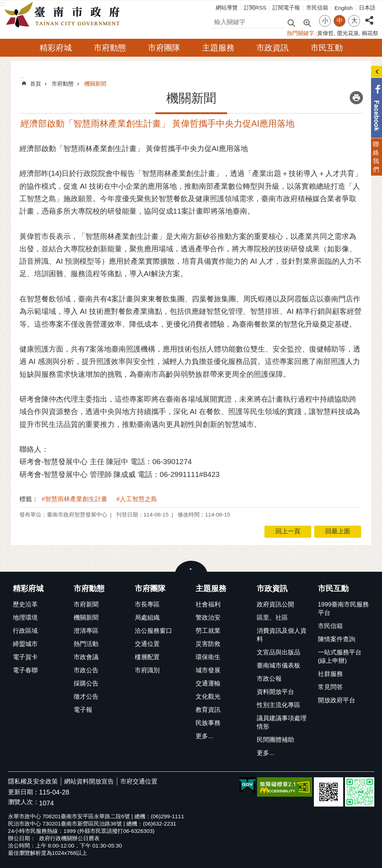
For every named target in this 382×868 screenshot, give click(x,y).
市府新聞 (86, 604)
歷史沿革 (25, 604)
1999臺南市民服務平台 (343, 609)
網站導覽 (227, 7)
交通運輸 (208, 683)
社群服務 (330, 674)
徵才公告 (86, 697)
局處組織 (147, 618)
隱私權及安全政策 (33, 781)
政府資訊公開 (275, 604)
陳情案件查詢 (337, 639)
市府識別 (147, 670)
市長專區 (147, 604)
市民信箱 (317, 7)
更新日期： (24, 792)
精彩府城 (56, 48)
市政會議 (86, 657)
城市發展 (208, 670)
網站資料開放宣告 (89, 781)
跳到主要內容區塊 (4, 4)
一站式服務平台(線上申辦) (340, 657)
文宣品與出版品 (279, 652)
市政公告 (86, 670)
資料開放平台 (275, 692)
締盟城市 (25, 644)
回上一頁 (288, 531)
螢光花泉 (348, 33)
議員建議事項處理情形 (282, 722)
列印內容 (356, 98)
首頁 (36, 84)
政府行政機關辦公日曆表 (69, 838)
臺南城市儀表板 (279, 666)
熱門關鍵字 (301, 33)
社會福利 (208, 604)
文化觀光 (208, 697)
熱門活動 (86, 644)
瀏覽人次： (24, 802)
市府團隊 (164, 48)
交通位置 (147, 644)
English (344, 8)
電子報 (83, 710)
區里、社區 (272, 618)
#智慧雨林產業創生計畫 (75, 499)
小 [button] (325, 21)
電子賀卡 (25, 657)
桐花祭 (370, 33)
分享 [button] (369, 16)
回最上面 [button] (338, 531)
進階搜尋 (307, 22)
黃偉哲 (325, 33)
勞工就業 (208, 631)
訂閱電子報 (286, 7)
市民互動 (327, 48)
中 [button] (340, 21)
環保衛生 (208, 657)
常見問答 (330, 687)
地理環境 (25, 618)
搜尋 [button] (291, 22)
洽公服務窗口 (153, 631)
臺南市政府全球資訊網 (64, 15)
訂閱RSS (255, 7)
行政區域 (25, 631)
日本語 (367, 7)
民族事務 (208, 723)
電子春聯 (25, 670)
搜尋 (218, 21)
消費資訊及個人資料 (282, 635)
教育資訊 (208, 710)
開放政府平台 (337, 700)
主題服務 (218, 48)
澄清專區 (86, 631)
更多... (204, 736)
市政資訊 (272, 48)
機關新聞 (95, 84)
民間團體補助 (275, 740)
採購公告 (86, 683)
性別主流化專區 (279, 705)
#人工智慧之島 (137, 499)
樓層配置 (147, 657)
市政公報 (269, 679)
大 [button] (354, 21)
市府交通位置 (139, 781)
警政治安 (208, 618)
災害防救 (208, 644)
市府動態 (110, 48)
